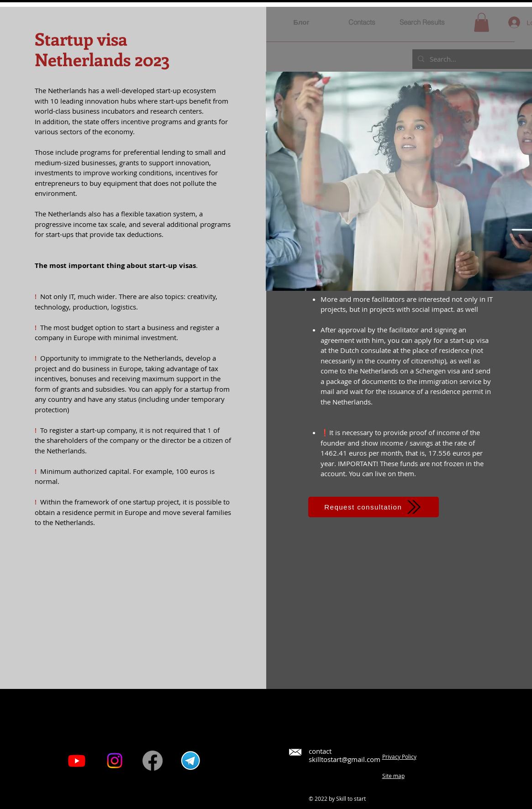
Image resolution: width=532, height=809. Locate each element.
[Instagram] (115, 761)
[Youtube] (77, 761)
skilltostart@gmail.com (345, 759)
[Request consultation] (374, 507)
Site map (393, 776)
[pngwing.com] (190, 761)
